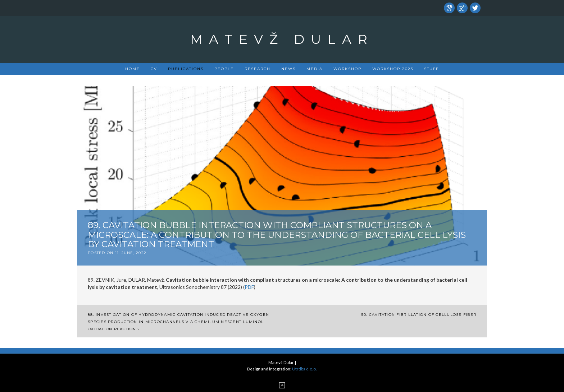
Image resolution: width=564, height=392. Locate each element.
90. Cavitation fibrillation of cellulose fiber (419, 315)
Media (315, 69)
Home (133, 69)
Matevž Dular (282, 39)
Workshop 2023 (393, 69)
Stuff (431, 69)
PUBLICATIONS (186, 69)
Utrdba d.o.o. (304, 369)
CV (154, 69)
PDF (249, 287)
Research (258, 69)
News (288, 69)
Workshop (347, 69)
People (224, 69)
